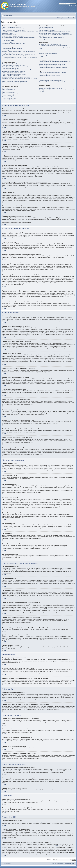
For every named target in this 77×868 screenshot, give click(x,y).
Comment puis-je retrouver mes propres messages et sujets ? (54, 67)
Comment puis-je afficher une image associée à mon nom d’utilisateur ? (19, 54)
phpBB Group (44, 822)
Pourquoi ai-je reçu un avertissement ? (11, 76)
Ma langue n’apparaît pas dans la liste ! (11, 53)
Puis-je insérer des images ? (9, 92)
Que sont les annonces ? (8, 95)
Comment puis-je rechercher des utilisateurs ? (50, 66)
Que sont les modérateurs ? (46, 29)
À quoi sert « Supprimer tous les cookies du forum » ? (15, 43)
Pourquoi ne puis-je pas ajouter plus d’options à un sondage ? (17, 70)
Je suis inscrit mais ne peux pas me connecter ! (13, 36)
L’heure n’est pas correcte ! (8, 50)
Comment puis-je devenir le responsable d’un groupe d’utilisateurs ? (55, 33)
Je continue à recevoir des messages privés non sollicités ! (53, 46)
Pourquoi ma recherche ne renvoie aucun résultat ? (51, 63)
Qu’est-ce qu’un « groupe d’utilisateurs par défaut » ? (52, 38)
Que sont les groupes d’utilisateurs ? (48, 30)
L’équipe (54, 864)
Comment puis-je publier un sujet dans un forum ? (14, 64)
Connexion (72, 18)
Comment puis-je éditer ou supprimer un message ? (14, 65)
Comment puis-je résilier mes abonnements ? (50, 75)
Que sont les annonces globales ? (10, 94)
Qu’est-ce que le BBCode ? (8, 88)
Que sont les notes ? (7, 97)
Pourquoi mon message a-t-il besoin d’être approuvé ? (15, 81)
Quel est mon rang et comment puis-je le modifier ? (14, 56)
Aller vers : (50, 860)
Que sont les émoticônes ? (8, 91)
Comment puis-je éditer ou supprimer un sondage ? (14, 71)
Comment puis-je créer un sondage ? (11, 68)
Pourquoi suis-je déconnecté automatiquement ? (13, 30)
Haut (5, 115)
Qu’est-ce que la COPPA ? (8, 41)
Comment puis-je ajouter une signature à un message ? (15, 67)
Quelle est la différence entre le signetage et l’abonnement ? (53, 73)
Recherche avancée (72, 5)
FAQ (59, 18)
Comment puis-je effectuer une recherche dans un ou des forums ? (55, 62)
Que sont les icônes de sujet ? (9, 100)
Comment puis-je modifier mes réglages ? (12, 49)
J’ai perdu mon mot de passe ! (9, 35)
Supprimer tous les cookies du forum (66, 864)
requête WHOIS (55, 846)
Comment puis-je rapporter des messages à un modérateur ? (16, 77)
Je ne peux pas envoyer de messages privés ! (50, 44)
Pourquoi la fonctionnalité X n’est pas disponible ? (51, 88)
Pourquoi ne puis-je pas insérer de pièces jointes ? (14, 74)
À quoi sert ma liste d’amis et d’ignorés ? (49, 54)
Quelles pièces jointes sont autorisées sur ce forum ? (52, 80)
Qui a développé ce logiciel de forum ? (48, 87)
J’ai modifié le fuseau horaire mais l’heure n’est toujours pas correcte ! (18, 51)
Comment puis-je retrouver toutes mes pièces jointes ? (52, 82)
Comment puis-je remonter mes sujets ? (11, 83)
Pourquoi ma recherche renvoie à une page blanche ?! (52, 64)
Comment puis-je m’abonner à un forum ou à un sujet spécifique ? (55, 74)
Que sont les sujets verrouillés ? (10, 98)
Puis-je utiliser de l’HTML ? (8, 90)
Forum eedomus (8, 15)
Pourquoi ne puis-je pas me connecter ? (11, 27)
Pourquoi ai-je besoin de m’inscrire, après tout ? (13, 29)
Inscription (65, 18)
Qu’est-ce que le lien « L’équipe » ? (48, 39)
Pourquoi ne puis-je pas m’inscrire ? (10, 42)
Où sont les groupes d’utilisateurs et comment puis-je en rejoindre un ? (56, 32)
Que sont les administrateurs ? (46, 27)
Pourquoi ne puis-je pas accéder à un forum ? (13, 73)
